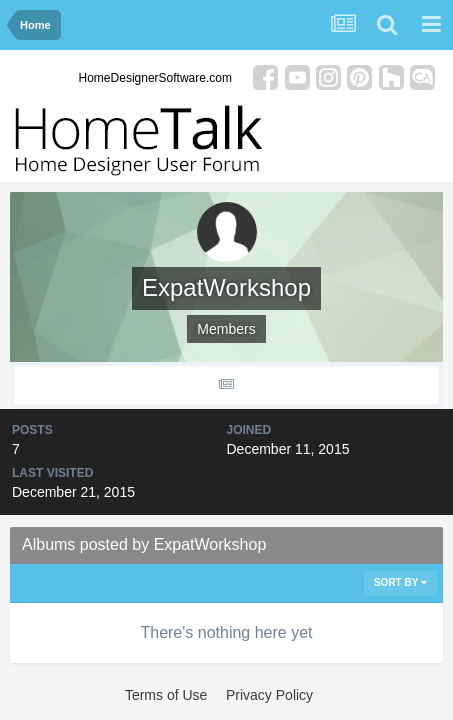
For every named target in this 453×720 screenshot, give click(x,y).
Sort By (400, 582)
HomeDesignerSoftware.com (155, 78)
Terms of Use (166, 695)
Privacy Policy (269, 695)
